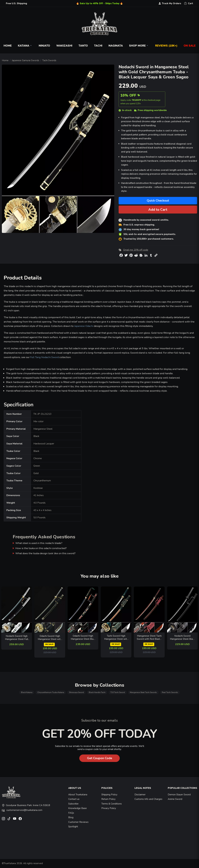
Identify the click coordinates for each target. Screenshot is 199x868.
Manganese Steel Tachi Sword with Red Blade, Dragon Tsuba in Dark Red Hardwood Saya (149, 637)
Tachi (98, 46)
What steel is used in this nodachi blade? (39, 543)
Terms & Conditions (112, 804)
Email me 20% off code (136, 250)
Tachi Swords (49, 60)
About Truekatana (78, 795)
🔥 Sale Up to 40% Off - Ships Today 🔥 (100, 3)
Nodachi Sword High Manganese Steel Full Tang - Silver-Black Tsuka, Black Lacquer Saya (17, 638)
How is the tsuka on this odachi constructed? (41, 548)
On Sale (190, 46)
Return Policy (108, 799)
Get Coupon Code (100, 758)
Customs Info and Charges (148, 799)
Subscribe (73, 804)
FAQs (71, 813)
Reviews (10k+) (166, 46)
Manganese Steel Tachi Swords (143, 692)
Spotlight (73, 827)
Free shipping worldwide (150, 110)
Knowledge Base (78, 808)
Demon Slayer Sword (179, 795)
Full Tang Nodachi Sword (44, 357)
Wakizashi (64, 46)
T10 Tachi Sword (118, 692)
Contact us (74, 799)
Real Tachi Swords (170, 692)
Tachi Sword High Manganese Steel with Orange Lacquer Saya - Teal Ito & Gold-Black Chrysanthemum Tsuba (116, 637)
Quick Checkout (158, 201)
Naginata (116, 46)
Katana (25, 46)
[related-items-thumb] (17, 609)
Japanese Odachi (84, 326)
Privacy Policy (109, 808)
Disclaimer (140, 795)
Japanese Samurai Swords (25, 60)
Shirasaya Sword (76, 692)
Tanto (83, 46)
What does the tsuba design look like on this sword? (45, 553)
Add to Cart (158, 210)
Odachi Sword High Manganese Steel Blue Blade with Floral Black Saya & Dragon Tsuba (83, 637)
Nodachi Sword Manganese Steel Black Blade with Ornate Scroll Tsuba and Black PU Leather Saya (182, 637)
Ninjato (44, 46)
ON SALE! (49, 644)
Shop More (139, 46)
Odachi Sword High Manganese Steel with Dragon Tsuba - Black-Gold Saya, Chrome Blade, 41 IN (50, 638)
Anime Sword (175, 799)
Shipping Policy (109, 795)
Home (8, 46)
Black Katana (27, 692)
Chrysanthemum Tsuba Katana (51, 692)
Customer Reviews (78, 822)
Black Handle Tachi (97, 692)
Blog (71, 817)
